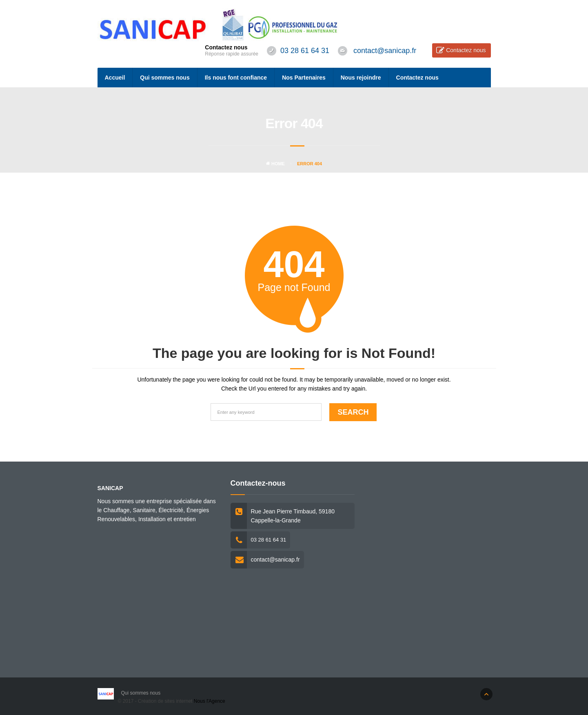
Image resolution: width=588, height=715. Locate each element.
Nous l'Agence (210, 701)
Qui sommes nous (165, 78)
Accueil (115, 78)
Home (275, 164)
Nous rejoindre (361, 78)
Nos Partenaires (304, 78)
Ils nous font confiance (236, 78)
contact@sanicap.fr (385, 51)
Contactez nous (466, 50)
